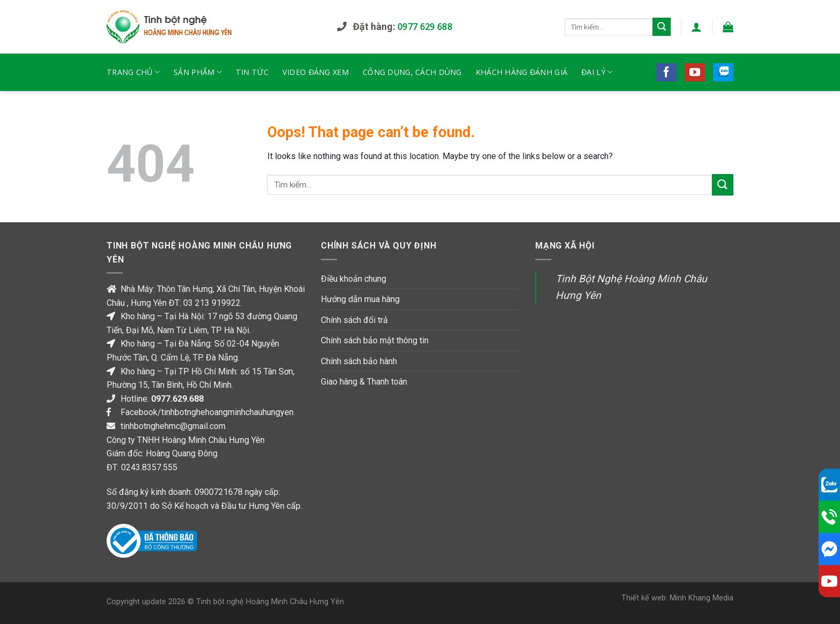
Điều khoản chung (354, 279)
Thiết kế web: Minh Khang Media (677, 598)
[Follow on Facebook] (666, 72)
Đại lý (597, 72)
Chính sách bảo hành (359, 361)
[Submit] (662, 27)
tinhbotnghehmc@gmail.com (173, 426)
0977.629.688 (177, 399)
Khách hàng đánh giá (522, 72)
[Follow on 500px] (723, 72)
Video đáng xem (316, 72)
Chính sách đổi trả (354, 320)
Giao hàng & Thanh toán (364, 382)
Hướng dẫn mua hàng (360, 299)
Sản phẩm (198, 72)
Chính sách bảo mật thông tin (375, 340)
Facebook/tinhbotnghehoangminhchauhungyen (207, 412)
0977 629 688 (425, 27)
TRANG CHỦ (133, 72)
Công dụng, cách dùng (412, 72)
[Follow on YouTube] (695, 72)
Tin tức (252, 72)
